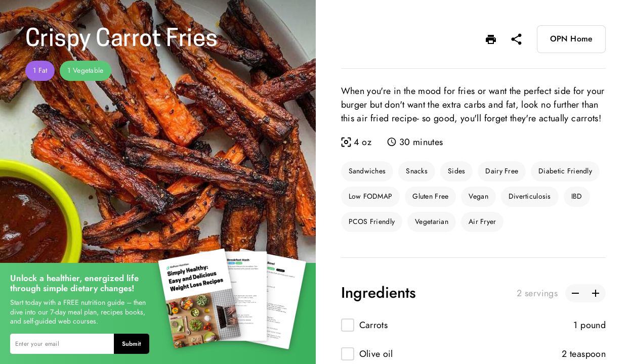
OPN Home (571, 39)
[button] (491, 39)
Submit (132, 344)
